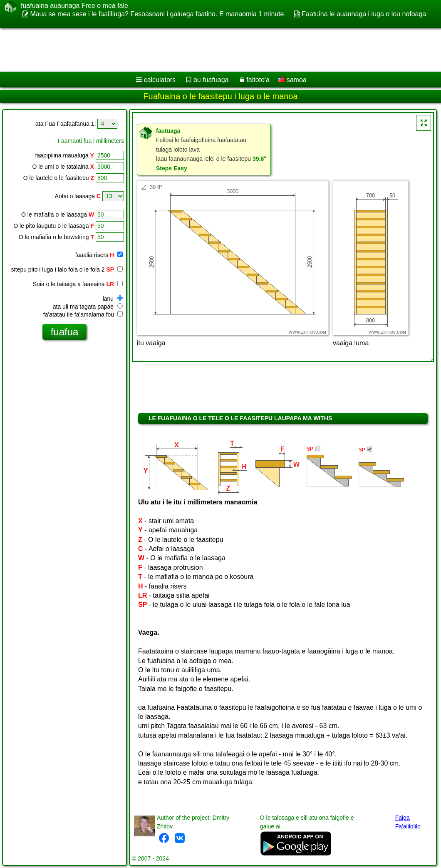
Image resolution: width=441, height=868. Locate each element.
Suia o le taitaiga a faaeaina (78, 284)
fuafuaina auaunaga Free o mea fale (74, 6)
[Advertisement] (212, 50)
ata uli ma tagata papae (88, 307)
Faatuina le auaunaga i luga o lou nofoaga (364, 14)
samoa (292, 80)
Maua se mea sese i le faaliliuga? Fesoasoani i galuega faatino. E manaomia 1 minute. (158, 14)
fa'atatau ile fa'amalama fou (83, 314)
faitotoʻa (258, 80)
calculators (160, 80)
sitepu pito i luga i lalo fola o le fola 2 (67, 269)
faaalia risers (99, 255)
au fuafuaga (211, 80)
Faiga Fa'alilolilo (408, 822)
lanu (113, 299)
